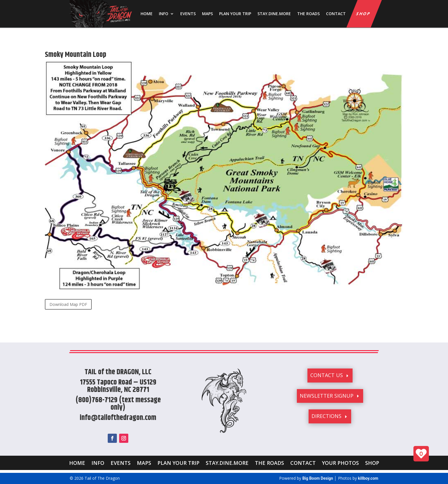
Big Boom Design (318, 478)
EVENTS (188, 14)
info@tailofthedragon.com (118, 418)
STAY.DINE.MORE (274, 14)
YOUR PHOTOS (340, 462)
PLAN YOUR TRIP (235, 14)
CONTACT (336, 14)
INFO (164, 14)
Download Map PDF (68, 304)
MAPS (207, 14)
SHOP (364, 14)
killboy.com (368, 478)
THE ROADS (308, 14)
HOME (147, 14)
